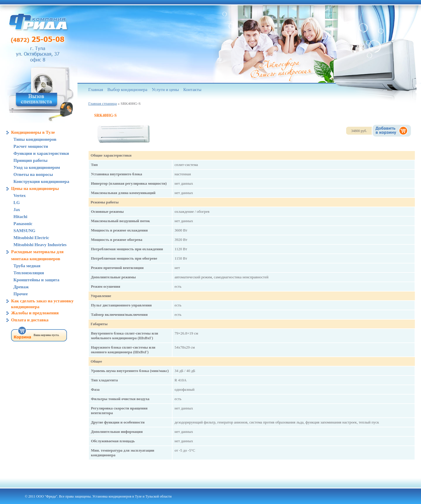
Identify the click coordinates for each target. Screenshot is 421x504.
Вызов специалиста (37, 100)
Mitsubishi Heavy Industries (40, 245)
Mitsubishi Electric (31, 238)
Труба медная (27, 266)
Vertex (20, 196)
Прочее (21, 294)
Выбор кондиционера (127, 90)
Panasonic (23, 224)
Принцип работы (31, 160)
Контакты (192, 90)
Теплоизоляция (29, 273)
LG (17, 203)
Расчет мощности (31, 146)
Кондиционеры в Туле (33, 132)
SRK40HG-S (105, 115)
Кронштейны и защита (36, 280)
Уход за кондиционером (37, 167)
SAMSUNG (24, 231)
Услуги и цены (165, 90)
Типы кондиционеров (35, 139)
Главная (96, 90)
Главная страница (102, 103)
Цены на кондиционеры (35, 188)
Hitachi (20, 217)
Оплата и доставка (30, 320)
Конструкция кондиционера (41, 181)
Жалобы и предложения (35, 313)
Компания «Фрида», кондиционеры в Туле (38, 22)
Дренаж (21, 287)
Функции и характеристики (41, 153)
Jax (17, 210)
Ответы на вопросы (33, 174)
